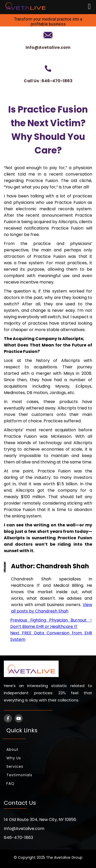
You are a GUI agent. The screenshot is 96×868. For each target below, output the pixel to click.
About (12, 750)
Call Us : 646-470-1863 (48, 81)
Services (15, 766)
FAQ (10, 783)
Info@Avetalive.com (48, 47)
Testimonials (19, 775)
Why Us (14, 758)
